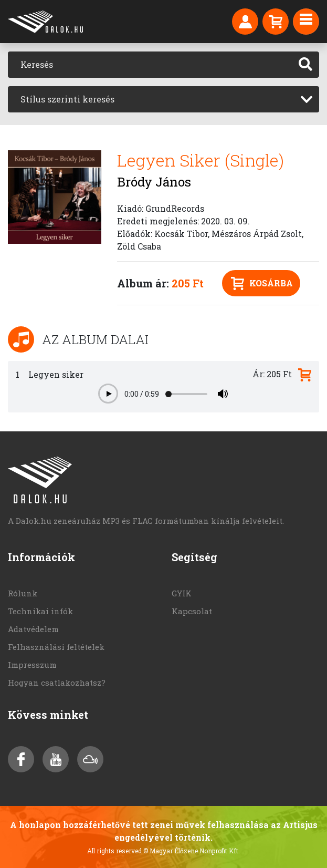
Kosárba (262, 283)
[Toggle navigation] (306, 22)
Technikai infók (40, 611)
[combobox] (163, 99)
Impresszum (32, 665)
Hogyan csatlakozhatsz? (57, 683)
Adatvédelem (33, 629)
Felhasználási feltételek (56, 647)
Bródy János (154, 182)
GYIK (182, 593)
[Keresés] (150, 65)
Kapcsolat (192, 611)
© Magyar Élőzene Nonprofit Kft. (192, 851)
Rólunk (23, 593)
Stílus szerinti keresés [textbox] (67, 99)
